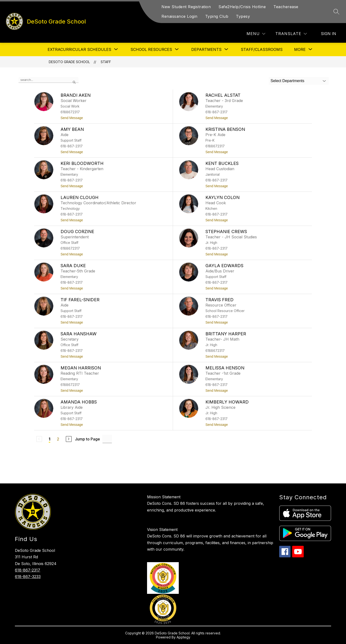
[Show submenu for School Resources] (151, 49)
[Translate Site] (291, 34)
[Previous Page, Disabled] (39, 439)
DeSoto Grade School (69, 62)
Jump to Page (87, 439)
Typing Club (217, 16)
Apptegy (183, 637)
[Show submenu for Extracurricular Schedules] (79, 49)
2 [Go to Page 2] (58, 439)
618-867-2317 (28, 570)
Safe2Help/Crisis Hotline (242, 7)
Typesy (243, 16)
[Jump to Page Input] (107, 439)
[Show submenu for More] (300, 49)
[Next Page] (69, 439)
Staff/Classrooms (262, 49)
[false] (49, 80)
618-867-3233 (28, 577)
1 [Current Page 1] (49, 439)
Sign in (328, 34)
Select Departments (287, 81)
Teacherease (286, 7)
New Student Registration (186, 7)
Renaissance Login (179, 16)
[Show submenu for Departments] (206, 49)
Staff (106, 62)
